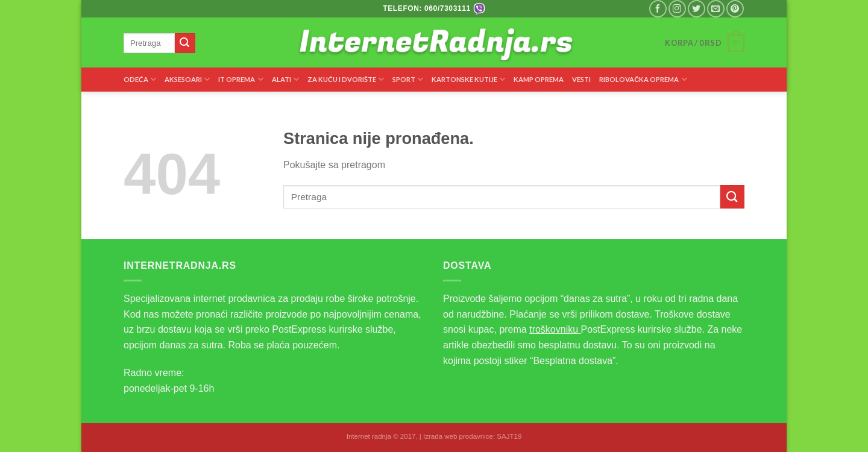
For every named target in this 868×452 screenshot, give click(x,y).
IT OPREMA (241, 79)
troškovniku (555, 329)
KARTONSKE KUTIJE (468, 79)
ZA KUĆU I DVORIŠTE (346, 79)
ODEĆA (140, 79)
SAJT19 (509, 436)
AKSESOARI (187, 79)
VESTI (581, 79)
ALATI (285, 79)
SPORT (408, 79)
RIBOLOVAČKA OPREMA (643, 79)
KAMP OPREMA (539, 79)
